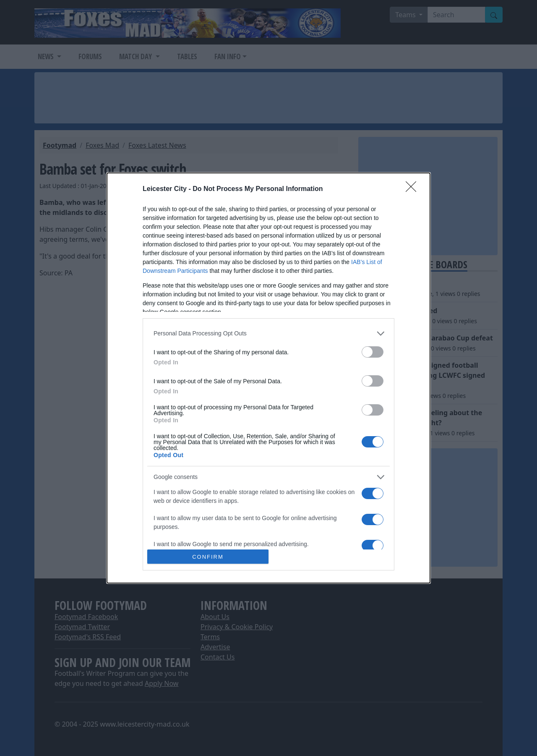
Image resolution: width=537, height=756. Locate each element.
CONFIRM (208, 556)
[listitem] (268, 334)
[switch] (373, 352)
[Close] (414, 189)
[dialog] (268, 378)
